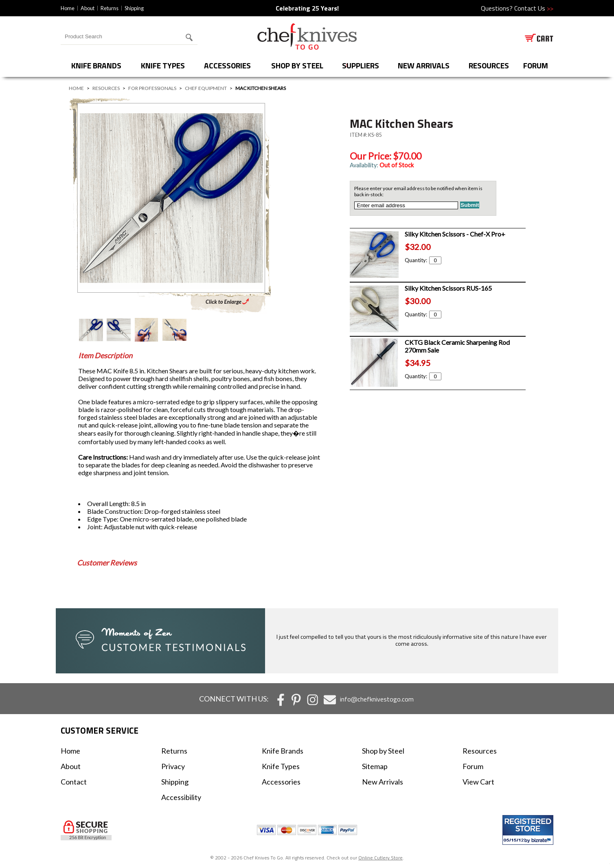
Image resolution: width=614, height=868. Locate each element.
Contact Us (534, 8)
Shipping (134, 8)
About (88, 8)
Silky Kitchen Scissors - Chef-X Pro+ (455, 234)
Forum (473, 766)
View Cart (478, 782)
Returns (110, 8)
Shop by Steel (297, 65)
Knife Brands (96, 65)
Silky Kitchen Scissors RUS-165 (448, 288)
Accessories (227, 65)
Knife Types (163, 65)
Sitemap (375, 766)
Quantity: (423, 260)
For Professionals (152, 88)
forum (536, 65)
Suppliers (361, 65)
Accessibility (181, 797)
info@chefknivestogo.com (377, 699)
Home (68, 8)
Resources (489, 65)
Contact (74, 782)
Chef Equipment (206, 88)
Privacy (173, 766)
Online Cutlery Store (380, 858)
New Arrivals (424, 65)
